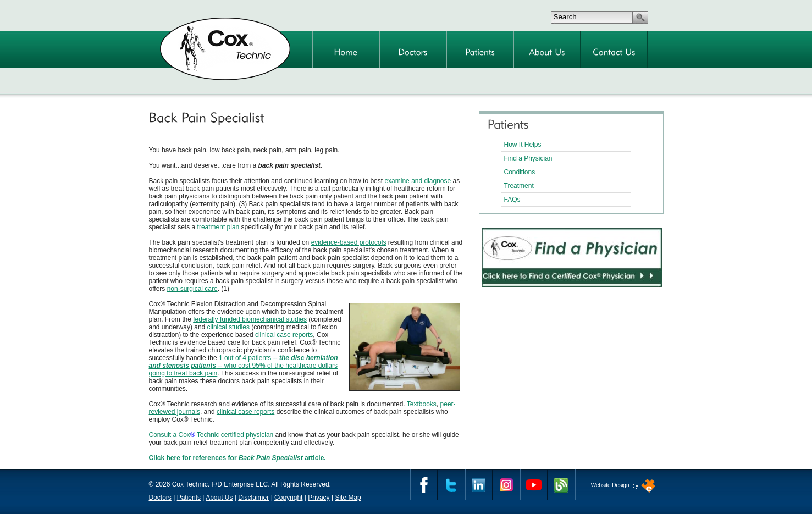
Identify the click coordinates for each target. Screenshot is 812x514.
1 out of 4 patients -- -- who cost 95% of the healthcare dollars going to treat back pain (244, 366)
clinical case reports (284, 335)
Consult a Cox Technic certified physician (211, 435)
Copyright (288, 498)
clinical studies (228, 327)
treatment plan (219, 227)
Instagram (506, 485)
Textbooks (422, 404)
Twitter (451, 485)
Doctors (160, 498)
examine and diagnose (418, 181)
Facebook (424, 485)
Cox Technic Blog (561, 485)
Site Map (348, 498)
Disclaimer (253, 498)
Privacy (319, 498)
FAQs (512, 200)
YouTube (534, 485)
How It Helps (523, 145)
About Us (219, 498)
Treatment (519, 186)
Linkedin (479, 485)
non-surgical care (192, 289)
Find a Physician (528, 158)
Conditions (520, 172)
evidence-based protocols (349, 242)
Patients (189, 498)
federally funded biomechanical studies (250, 319)
